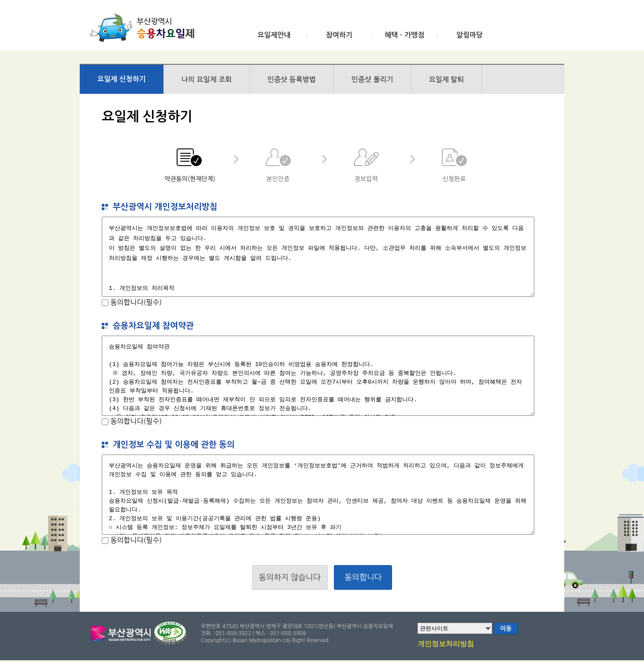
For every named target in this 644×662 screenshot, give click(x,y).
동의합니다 (363, 577)
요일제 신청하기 (122, 79)
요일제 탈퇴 (447, 79)
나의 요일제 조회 (207, 79)
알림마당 (470, 35)
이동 (506, 629)
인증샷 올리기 (372, 79)
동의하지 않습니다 (290, 577)
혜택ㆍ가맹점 (404, 35)
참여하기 (339, 35)
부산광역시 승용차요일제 (145, 28)
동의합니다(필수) (135, 302)
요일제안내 (274, 35)
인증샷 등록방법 (292, 79)
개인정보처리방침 (446, 644)
